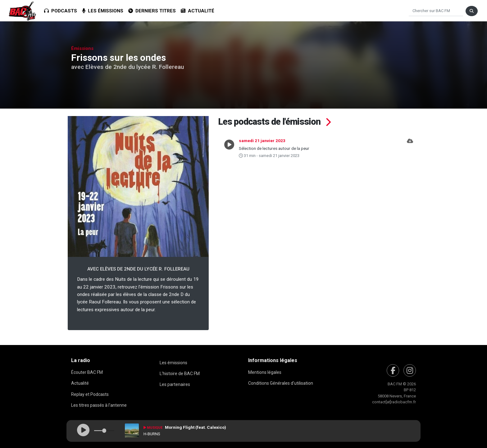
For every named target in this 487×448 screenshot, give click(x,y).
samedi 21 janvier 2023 (262, 141)
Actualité (198, 11)
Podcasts (61, 11)
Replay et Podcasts (90, 394)
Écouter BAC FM (87, 372)
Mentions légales (265, 372)
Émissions (82, 48)
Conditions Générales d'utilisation (281, 383)
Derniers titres (152, 11)
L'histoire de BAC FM (180, 374)
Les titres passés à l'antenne (99, 405)
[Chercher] (436, 11)
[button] (410, 148)
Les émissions (103, 11)
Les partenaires (175, 384)
